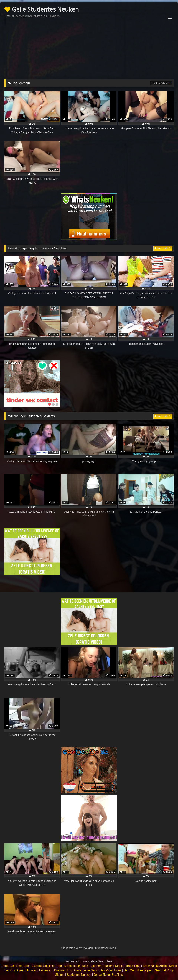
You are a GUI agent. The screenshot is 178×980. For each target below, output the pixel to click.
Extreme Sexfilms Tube (47, 966)
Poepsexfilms (63, 970)
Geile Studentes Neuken (42, 9)
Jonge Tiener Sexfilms (108, 975)
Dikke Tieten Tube (76, 966)
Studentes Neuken (79, 975)
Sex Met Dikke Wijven (138, 970)
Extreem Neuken (102, 966)
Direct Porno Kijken (128, 966)
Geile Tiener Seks (86, 970)
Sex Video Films (111, 970)
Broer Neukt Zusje (155, 966)
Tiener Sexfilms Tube (15, 966)
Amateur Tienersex (39, 970)
